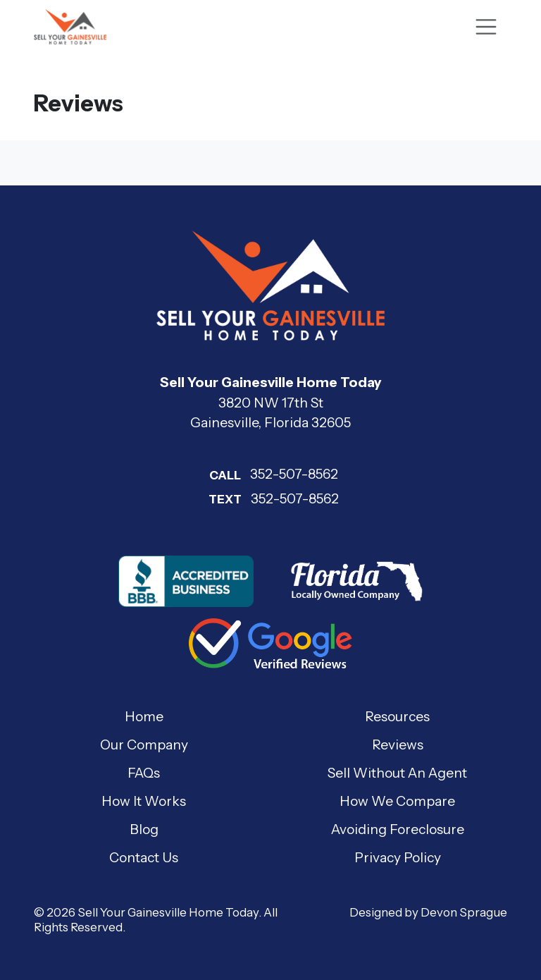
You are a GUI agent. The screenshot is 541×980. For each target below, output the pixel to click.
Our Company (144, 745)
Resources (397, 716)
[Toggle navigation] (486, 27)
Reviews (398, 745)
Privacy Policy (398, 857)
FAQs (144, 773)
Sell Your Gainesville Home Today (168, 912)
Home (144, 716)
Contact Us (144, 857)
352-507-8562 (270, 474)
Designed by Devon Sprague (428, 912)
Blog (144, 829)
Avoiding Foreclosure (398, 829)
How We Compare (397, 801)
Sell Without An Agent (397, 773)
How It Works (144, 801)
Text (225, 499)
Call (225, 475)
